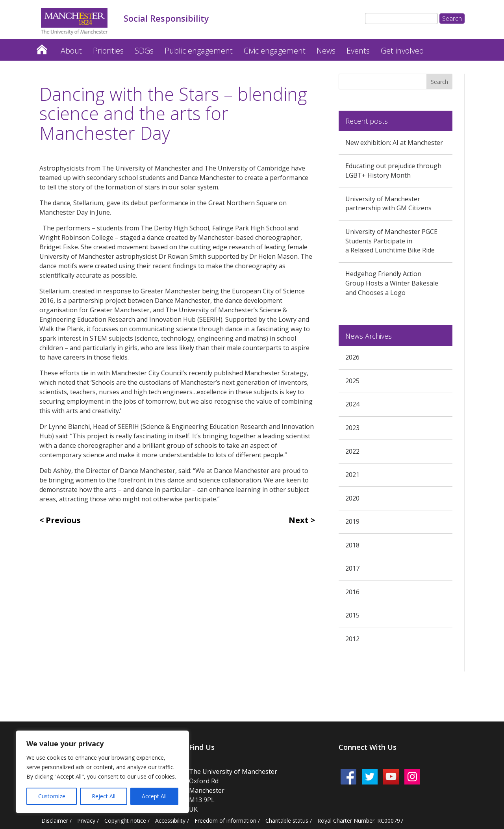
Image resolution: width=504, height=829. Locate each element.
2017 (352, 568)
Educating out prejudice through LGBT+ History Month (393, 171)
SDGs (144, 51)
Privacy (86, 821)
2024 (352, 404)
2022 (352, 451)
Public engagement (199, 51)
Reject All (104, 796)
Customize (52, 796)
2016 (352, 592)
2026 (352, 357)
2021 (352, 475)
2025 (352, 381)
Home (42, 47)
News (326, 51)
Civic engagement (275, 51)
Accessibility (170, 821)
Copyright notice (125, 821)
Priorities (108, 51)
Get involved (402, 51)
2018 (352, 545)
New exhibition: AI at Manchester (394, 143)
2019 (352, 521)
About (71, 51)
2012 (352, 639)
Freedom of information (225, 821)
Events (358, 51)
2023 (352, 428)
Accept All (154, 796)
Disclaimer (55, 821)
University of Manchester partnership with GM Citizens (388, 204)
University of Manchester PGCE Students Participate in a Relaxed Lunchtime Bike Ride (391, 241)
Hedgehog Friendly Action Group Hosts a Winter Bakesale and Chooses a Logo (392, 283)
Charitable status (287, 821)
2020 (352, 498)
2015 (352, 615)
